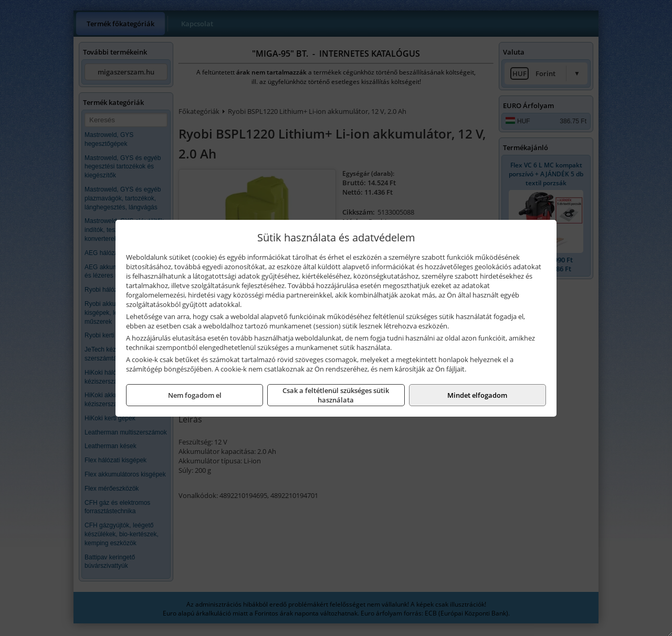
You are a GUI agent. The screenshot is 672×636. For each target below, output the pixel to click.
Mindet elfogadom (477, 395)
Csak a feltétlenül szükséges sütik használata (336, 395)
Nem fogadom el (195, 395)
